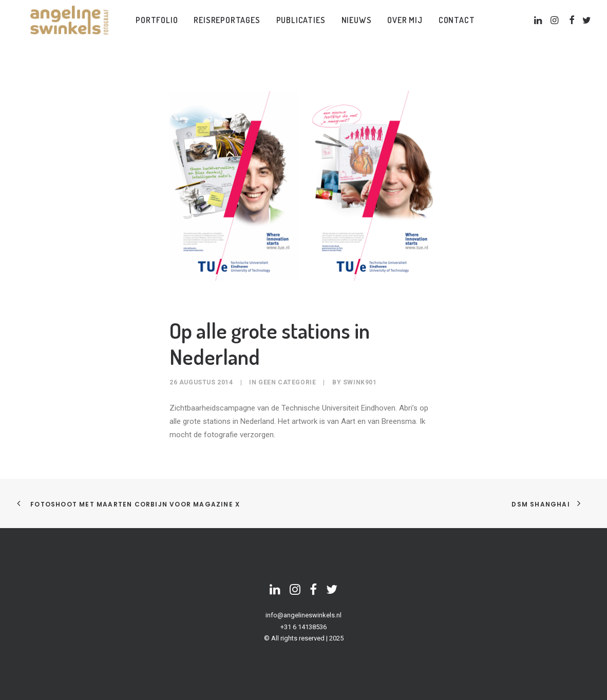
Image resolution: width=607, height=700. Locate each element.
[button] (538, 27)
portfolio (155, 27)
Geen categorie (287, 382)
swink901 (360, 382)
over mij (403, 27)
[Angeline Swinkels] (66, 27)
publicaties (299, 27)
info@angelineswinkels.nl (303, 615)
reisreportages (225, 27)
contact (455, 27)
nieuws (355, 27)
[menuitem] (155, 27)
